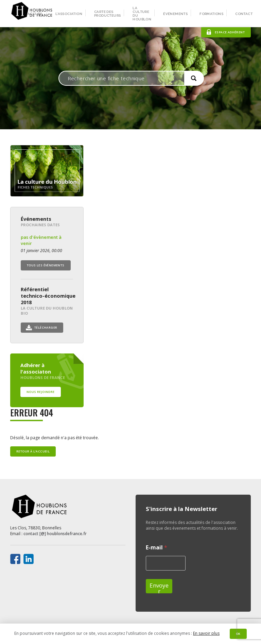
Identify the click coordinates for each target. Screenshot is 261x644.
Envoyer (159, 587)
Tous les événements (46, 265)
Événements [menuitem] (175, 14)
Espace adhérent (230, 32)
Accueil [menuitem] (36, 14)
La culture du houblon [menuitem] (142, 14)
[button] (194, 78)
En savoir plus (206, 633)
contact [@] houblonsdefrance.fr (55, 534)
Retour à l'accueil (33, 451)
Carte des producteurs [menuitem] (107, 14)
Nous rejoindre (41, 392)
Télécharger (46, 328)
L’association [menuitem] (69, 14)
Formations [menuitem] (211, 14)
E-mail (156, 548)
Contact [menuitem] (244, 14)
